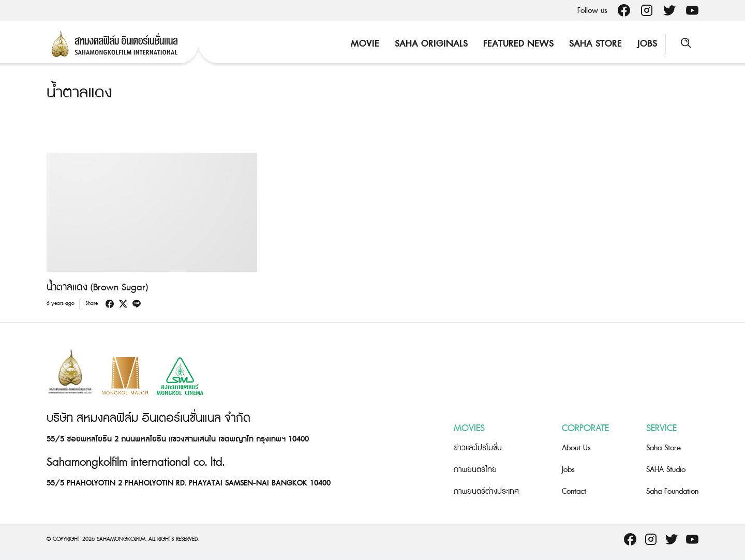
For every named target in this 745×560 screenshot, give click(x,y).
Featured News (518, 44)
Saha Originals (431, 44)
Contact (574, 491)
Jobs (647, 44)
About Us (576, 448)
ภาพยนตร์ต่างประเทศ (486, 491)
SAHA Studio (666, 470)
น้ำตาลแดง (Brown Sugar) (97, 288)
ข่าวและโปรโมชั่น (478, 448)
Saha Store (595, 44)
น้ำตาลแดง (79, 93)
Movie (365, 44)
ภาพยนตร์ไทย (475, 470)
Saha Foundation (672, 491)
